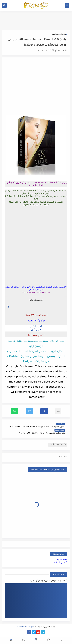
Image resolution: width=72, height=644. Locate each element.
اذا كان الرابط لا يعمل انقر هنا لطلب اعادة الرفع (36, 352)
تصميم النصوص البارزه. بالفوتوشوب (49, 581)
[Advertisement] (36, 86)
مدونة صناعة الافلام (26, 627)
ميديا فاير (36, 330)
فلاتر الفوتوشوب (59, 34)
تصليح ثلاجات (61, 563)
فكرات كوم (62, 560)
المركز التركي (36, 326)
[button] (44, 411)
